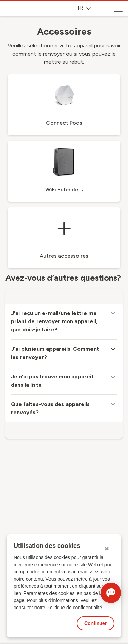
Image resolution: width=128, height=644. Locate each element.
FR (84, 8)
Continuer (96, 623)
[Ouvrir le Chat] (111, 593)
